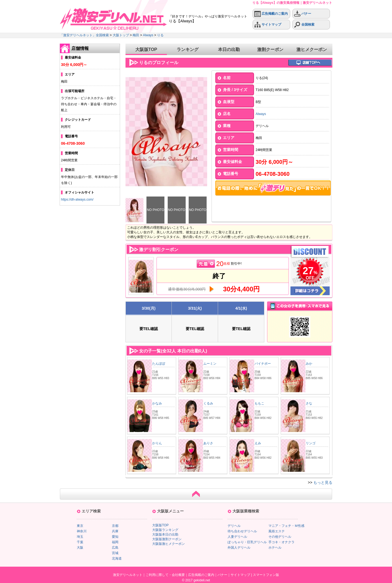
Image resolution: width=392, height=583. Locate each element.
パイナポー (263, 364)
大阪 (80, 548)
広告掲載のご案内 (271, 14)
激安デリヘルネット (128, 575)
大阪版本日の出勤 (165, 534)
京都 (115, 526)
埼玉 (80, 537)
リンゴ (311, 443)
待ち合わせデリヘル (242, 531)
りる (160, 35)
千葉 (80, 542)
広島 (115, 548)
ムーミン (210, 364)
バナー (303, 14)
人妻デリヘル (237, 537)
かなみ (157, 403)
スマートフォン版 (266, 575)
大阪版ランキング (165, 530)
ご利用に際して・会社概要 (165, 575)
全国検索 (304, 25)
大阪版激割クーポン (167, 539)
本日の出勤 (229, 49)
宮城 (115, 553)
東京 (80, 526)
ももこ (259, 403)
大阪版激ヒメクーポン (169, 544)
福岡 (115, 542)
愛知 (115, 537)
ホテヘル (275, 548)
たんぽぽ (159, 364)
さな (309, 403)
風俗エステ (277, 531)
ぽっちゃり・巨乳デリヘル (247, 542)
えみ (258, 443)
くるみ (208, 403)
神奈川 (82, 531)
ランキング (188, 49)
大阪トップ (121, 35)
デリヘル (234, 526)
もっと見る (323, 482)
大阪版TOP (146, 49)
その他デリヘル (280, 537)
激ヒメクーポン (312, 49)
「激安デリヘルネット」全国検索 (84, 35)
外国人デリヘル (239, 548)
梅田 (136, 35)
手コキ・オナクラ (281, 542)
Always (148, 35)
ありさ (208, 443)
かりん (157, 443)
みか (309, 364)
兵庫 (115, 531)
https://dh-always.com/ (77, 200)
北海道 (117, 558)
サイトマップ (268, 25)
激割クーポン (270, 49)
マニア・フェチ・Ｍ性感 (286, 526)
